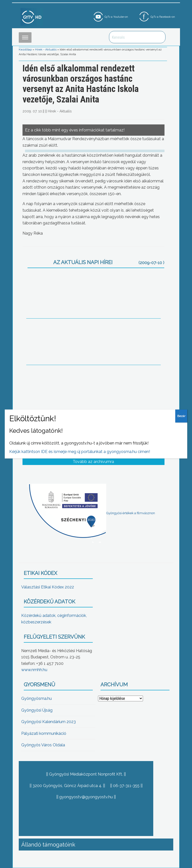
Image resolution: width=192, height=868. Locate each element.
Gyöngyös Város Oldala (43, 745)
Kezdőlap (25, 49)
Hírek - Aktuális (46, 49)
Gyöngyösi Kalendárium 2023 (48, 722)
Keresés (159, 37)
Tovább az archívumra (93, 462)
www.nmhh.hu (34, 670)
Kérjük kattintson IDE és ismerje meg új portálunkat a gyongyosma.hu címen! (80, 452)
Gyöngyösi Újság (37, 710)
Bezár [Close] (181, 416)
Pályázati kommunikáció (44, 733)
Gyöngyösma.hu (36, 698)
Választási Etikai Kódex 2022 (48, 587)
